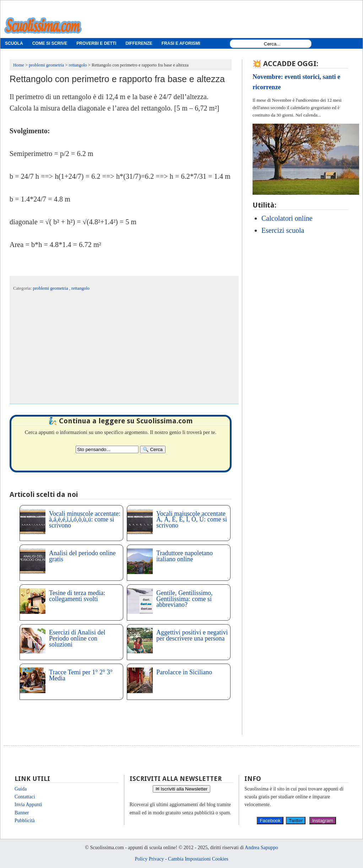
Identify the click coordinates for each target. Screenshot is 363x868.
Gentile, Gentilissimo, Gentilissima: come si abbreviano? (184, 599)
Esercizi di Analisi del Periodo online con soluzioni (77, 638)
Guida (21, 789)
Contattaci (25, 797)
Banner (22, 813)
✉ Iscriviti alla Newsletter (182, 789)
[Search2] (107, 449)
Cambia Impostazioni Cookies (198, 859)
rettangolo (80, 288)
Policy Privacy (149, 859)
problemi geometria (51, 288)
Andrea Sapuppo (261, 848)
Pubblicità (25, 821)
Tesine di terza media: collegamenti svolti (77, 596)
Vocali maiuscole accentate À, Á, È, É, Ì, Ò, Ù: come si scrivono (192, 520)
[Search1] (272, 44)
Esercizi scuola (283, 230)
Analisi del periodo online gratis (82, 556)
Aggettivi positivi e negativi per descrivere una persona (192, 635)
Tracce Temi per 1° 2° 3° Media (81, 675)
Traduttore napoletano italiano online (185, 556)
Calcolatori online (287, 218)
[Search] (153, 449)
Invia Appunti (28, 805)
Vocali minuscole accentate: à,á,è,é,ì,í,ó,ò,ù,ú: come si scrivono (85, 520)
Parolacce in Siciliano (184, 672)
